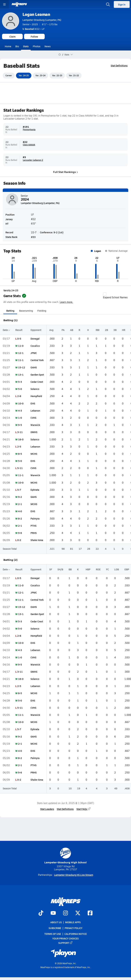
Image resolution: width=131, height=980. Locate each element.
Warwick (35, 425)
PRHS (34, 533)
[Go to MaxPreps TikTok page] (41, 913)
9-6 (20, 533)
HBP (88, 569)
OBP (127, 569)
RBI (98, 330)
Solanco (35, 389)
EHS (33, 403)
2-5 (19, 446)
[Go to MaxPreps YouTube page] (53, 913)
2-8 (19, 396)
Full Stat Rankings (65, 172)
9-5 (20, 425)
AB (72, 330)
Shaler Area (37, 540)
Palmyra (35, 518)
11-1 (21, 360)
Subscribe (55, 928)
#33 (33, 237)
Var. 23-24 (40, 75)
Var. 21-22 (74, 75)
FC (107, 569)
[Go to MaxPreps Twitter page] (78, 913)
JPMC (34, 353)
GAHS (34, 497)
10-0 (21, 403)
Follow (34, 36)
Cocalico (35, 346)
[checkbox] (105, 294)
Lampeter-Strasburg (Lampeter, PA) (42, 20)
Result (19, 330)
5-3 (20, 382)
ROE (98, 569)
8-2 (20, 518)
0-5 (19, 339)
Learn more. (66, 302)
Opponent (36, 330)
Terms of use (53, 934)
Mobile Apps (73, 922)
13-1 (21, 375)
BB (70, 569)
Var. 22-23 (57, 75)
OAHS (34, 367)
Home (8, 46)
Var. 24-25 (24, 75)
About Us (56, 922)
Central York (37, 360)
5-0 (20, 389)
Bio (17, 46)
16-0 (21, 439)
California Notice (76, 934)
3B (115, 330)
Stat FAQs (84, 809)
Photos (37, 46)
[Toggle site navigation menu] (4, 4)
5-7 (19, 490)
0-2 (19, 540)
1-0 (20, 418)
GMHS (34, 432)
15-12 (22, 367)
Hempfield (36, 396)
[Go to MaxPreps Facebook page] (90, 913)
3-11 (20, 432)
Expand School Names (115, 296)
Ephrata (35, 490)
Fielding (42, 310)
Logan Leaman (36, 14)
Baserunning (26, 310)
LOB (117, 569)
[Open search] (108, 4)
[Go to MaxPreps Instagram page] (65, 913)
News (48, 46)
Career (9, 75)
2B (106, 330)
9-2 (20, 497)
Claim (12, 36)
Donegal (35, 339)
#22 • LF (34, 29)
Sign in (122, 4)
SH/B (60, 569)
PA (63, 330)
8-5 (20, 454)
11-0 (21, 346)
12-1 (21, 353)
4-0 (20, 511)
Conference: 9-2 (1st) (52, 232)
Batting (10, 310)
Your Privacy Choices (65, 938)
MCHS (34, 454)
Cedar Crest (37, 382)
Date (6, 330)
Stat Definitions (119, 65)
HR (124, 330)
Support (65, 943)
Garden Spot (37, 375)
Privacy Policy (74, 928)
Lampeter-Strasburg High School (65, 856)
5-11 (20, 468)
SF (51, 569)
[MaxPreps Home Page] (60, 55)
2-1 (20, 504)
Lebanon (35, 411)
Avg (51, 330)
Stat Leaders (47, 809)
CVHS (33, 418)
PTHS (34, 526)
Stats (26, 46)
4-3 (20, 411)
